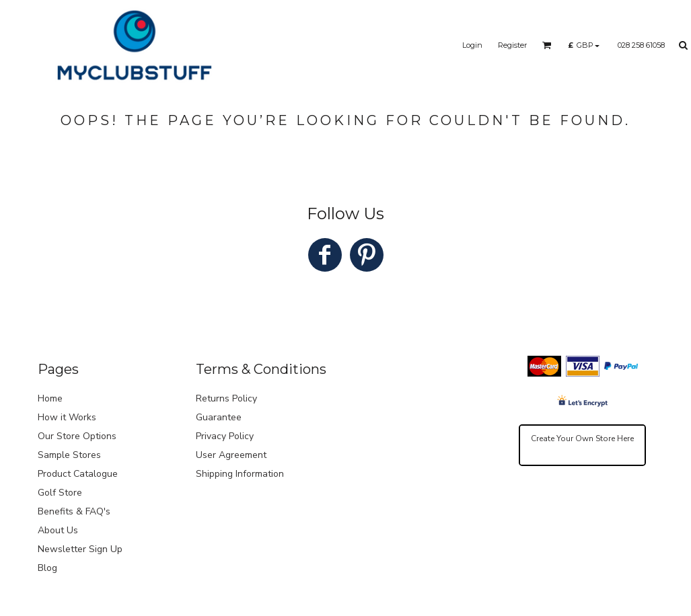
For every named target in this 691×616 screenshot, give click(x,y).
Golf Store (60, 493)
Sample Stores (69, 455)
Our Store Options (77, 436)
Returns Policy (226, 398)
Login (472, 45)
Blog (47, 568)
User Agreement (231, 455)
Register (512, 45)
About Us (58, 530)
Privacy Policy (225, 436)
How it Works (67, 417)
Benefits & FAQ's (74, 511)
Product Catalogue (78, 474)
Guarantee (219, 417)
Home (50, 398)
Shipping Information (240, 474)
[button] (547, 45)
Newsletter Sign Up (80, 549)
